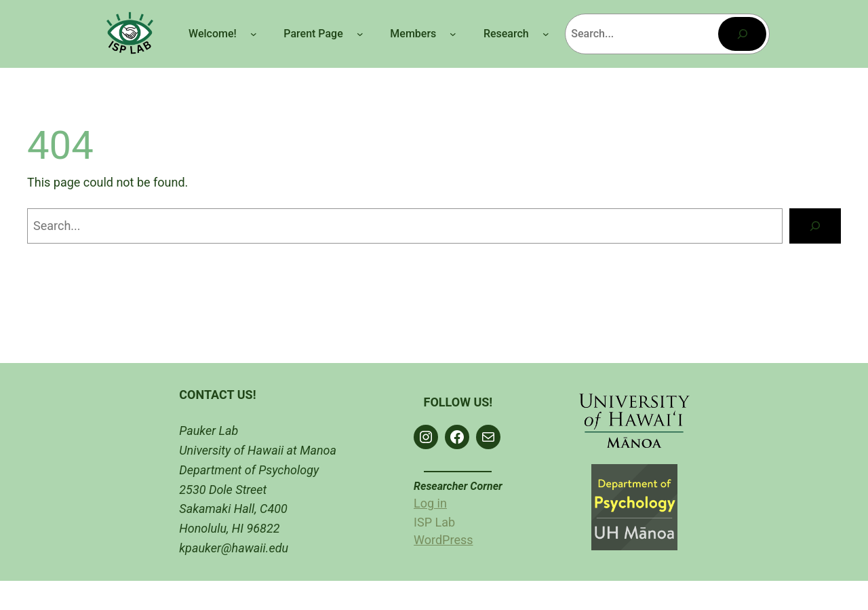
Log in (430, 503)
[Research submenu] (546, 34)
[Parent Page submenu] (360, 34)
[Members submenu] (453, 34)
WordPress (443, 540)
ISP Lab (434, 522)
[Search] (742, 34)
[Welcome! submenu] (254, 34)
